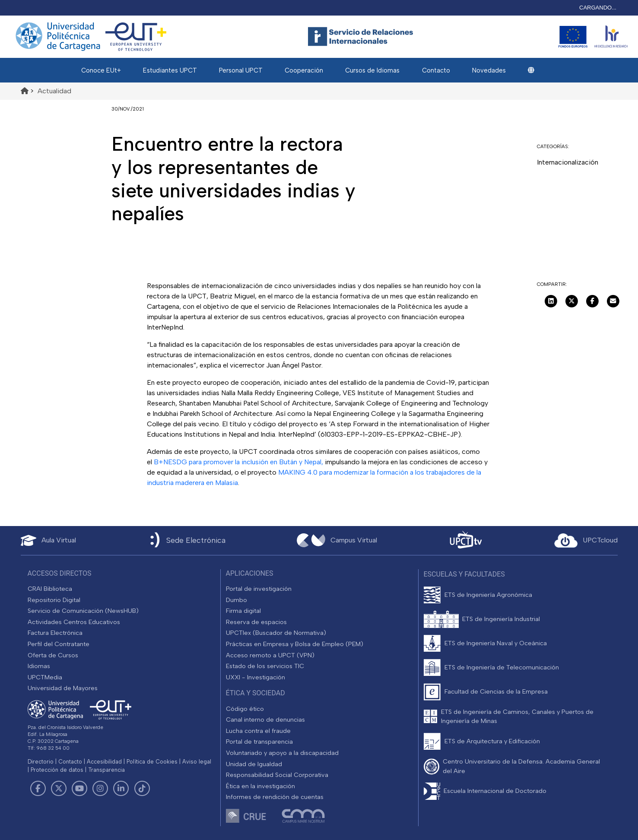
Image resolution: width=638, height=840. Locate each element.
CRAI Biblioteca (50, 589)
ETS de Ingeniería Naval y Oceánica (496, 643)
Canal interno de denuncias (265, 720)
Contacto (436, 70)
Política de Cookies (152, 762)
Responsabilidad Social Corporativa (277, 775)
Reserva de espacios (256, 622)
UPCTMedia (45, 677)
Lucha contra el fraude (258, 731)
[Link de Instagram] (100, 789)
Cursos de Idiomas (372, 70)
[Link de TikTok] (142, 789)
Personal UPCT (241, 70)
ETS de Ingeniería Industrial (501, 619)
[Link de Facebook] (38, 789)
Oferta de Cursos (53, 655)
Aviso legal (197, 762)
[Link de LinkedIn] (121, 789)
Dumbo (236, 600)
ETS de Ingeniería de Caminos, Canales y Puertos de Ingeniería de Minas (517, 716)
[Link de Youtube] (79, 789)
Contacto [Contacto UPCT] (70, 762)
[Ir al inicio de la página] (25, 91)
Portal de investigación (259, 589)
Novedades (489, 70)
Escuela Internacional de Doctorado (495, 791)
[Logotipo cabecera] (362, 37)
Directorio (41, 762)
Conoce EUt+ (101, 70)
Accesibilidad (104, 762)
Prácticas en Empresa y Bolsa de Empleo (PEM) (295, 644)
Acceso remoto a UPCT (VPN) (270, 655)
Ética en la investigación (260, 786)
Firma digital (243, 611)
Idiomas (39, 666)
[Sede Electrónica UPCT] (186, 540)
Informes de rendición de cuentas (275, 797)
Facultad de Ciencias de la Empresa (496, 691)
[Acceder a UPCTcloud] (586, 541)
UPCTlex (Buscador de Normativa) (276, 633)
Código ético (245, 709)
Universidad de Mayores (63, 688)
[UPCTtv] (466, 540)
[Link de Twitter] (59, 789)
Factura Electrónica (55, 633)
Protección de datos (57, 770)
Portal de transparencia (259, 742)
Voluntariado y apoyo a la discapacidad (282, 753)
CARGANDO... (598, 8)
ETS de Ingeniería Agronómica (488, 595)
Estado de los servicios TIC (265, 666)
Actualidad (54, 91)
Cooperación (304, 70)
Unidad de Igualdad (254, 764)
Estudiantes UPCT (170, 70)
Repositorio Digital (54, 600)
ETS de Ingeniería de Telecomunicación (502, 667)
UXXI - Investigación (256, 677)
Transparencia (106, 770)
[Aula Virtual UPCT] (48, 540)
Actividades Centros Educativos (74, 622)
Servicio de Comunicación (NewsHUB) (83, 611)
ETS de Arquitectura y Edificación (492, 741)
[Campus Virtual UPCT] (337, 540)
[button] (531, 70)
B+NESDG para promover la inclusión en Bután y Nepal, (238, 462)
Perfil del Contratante (59, 644)
